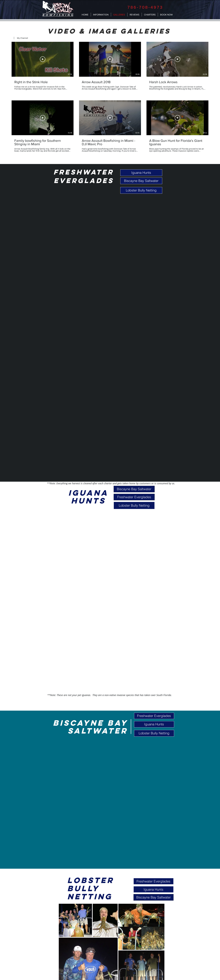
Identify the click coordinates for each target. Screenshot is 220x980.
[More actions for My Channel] (21, 38)
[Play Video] (43, 59)
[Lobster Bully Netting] (141, 190)
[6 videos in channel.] (110, 97)
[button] (21, 38)
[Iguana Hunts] (141, 173)
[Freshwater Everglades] (134, 497)
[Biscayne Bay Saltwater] (141, 181)
